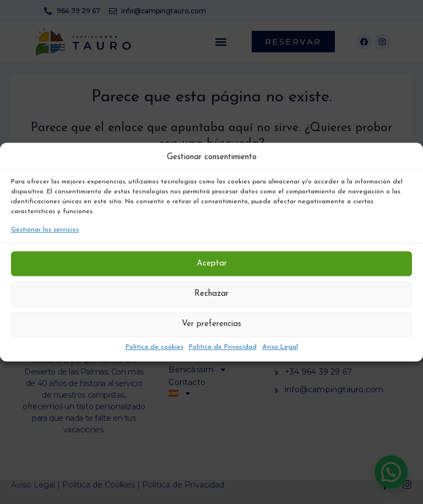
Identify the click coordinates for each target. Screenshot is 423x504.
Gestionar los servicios (45, 230)
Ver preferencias (211, 324)
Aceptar (212, 264)
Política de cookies (154, 347)
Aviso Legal (280, 347)
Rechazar (211, 294)
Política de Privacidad (223, 347)
